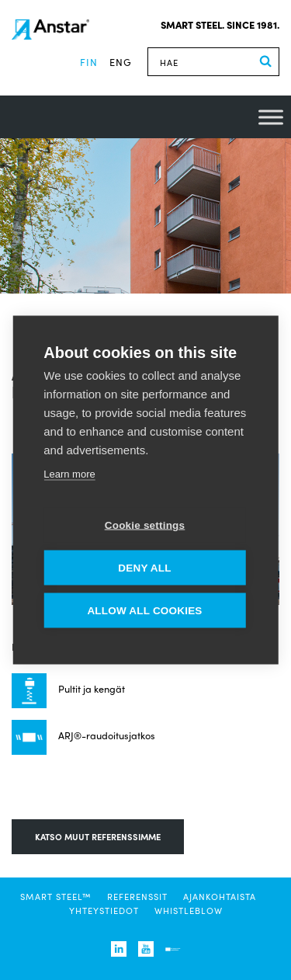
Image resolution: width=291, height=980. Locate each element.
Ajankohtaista (220, 896)
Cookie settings (145, 525)
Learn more (69, 474)
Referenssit (137, 896)
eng (121, 62)
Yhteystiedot (104, 910)
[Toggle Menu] (271, 117)
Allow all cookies (144, 611)
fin (89, 62)
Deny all (144, 568)
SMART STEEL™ (56, 896)
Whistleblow (189, 910)
